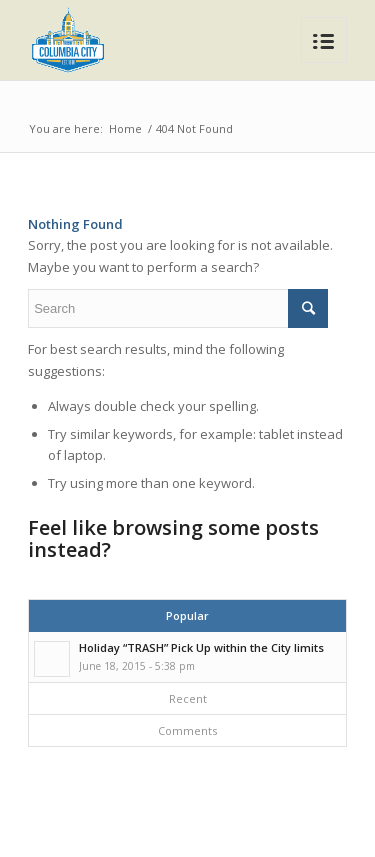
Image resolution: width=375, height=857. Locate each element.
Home (125, 128)
